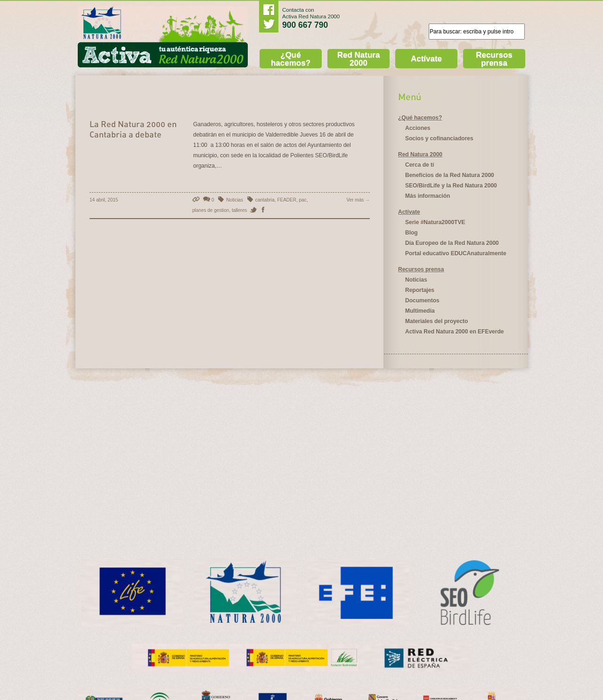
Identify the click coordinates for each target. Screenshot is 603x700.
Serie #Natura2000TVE (435, 222)
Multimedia (420, 311)
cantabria (265, 200)
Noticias (235, 200)
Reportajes (420, 290)
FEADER (287, 200)
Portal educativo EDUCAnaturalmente (456, 253)
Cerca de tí (420, 165)
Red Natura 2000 (359, 59)
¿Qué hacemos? (291, 59)
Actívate (426, 59)
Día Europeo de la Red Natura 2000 (452, 243)
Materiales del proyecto (436, 321)
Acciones (418, 128)
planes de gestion (211, 210)
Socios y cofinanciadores (439, 138)
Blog (412, 233)
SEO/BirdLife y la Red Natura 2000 (451, 186)
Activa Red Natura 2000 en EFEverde (454, 332)
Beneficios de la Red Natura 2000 (450, 175)
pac (303, 200)
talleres (239, 210)
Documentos (422, 301)
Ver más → (358, 200)
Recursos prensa (494, 59)
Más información (428, 196)
